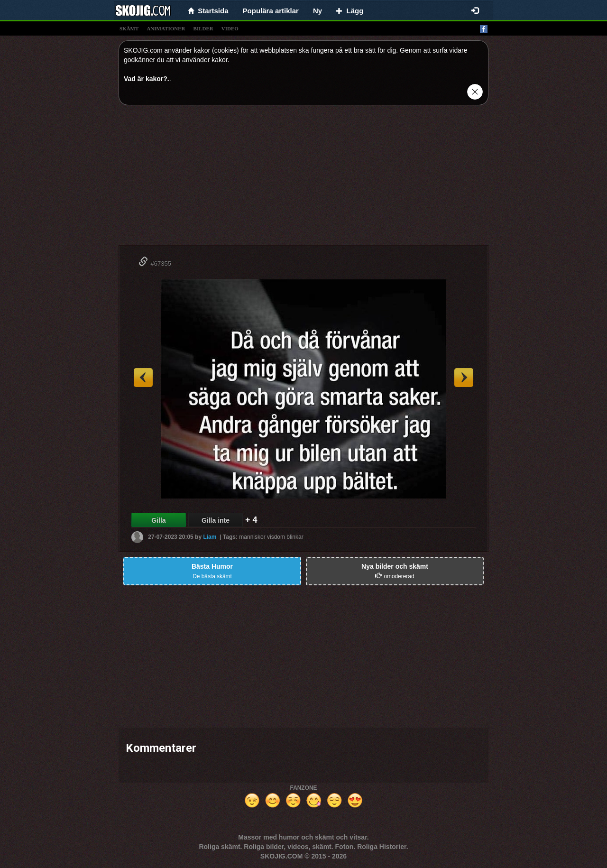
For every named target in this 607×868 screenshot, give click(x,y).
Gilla (158, 520)
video (230, 28)
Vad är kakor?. (147, 79)
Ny (317, 11)
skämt (129, 28)
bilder (203, 28)
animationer (166, 28)
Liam (210, 537)
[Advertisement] (303, 179)
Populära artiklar (271, 11)
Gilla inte (216, 520)
